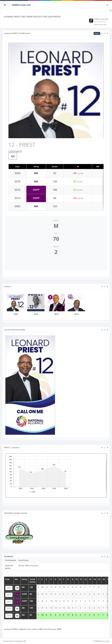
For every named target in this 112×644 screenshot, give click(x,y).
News (97, 33)
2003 (15, 589)
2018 (15, 607)
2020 (15, 613)
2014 (15, 595)
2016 (15, 601)
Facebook (15, 562)
